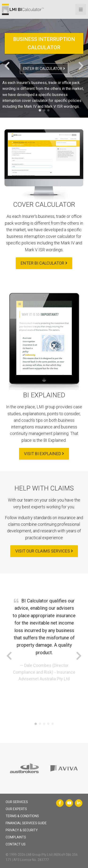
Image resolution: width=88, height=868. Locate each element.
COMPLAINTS (16, 837)
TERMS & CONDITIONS (22, 816)
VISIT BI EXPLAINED (44, 454)
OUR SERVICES (17, 802)
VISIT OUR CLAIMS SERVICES (44, 551)
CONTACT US (16, 844)
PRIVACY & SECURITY (22, 830)
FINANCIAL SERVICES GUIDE (26, 823)
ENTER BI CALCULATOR (44, 69)
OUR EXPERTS (16, 809)
